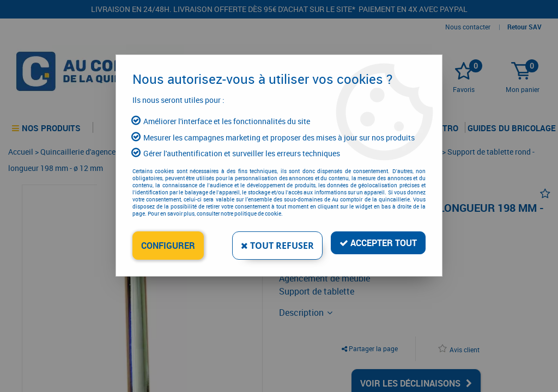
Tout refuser (277, 246)
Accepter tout (378, 243)
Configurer (168, 246)
